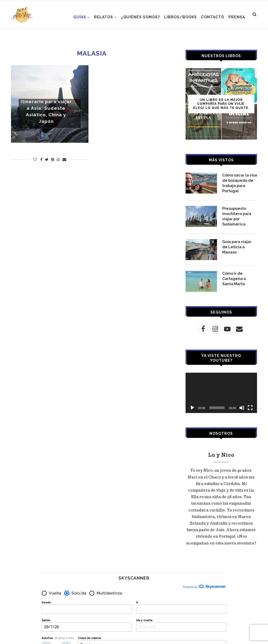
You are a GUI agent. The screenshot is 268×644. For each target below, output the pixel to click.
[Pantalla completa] (250, 407)
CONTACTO (213, 17)
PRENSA (237, 17)
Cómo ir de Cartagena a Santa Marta (234, 277)
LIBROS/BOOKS (180, 17)
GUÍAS (80, 17)
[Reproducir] (192, 407)
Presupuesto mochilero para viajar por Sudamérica (237, 215)
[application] (221, 392)
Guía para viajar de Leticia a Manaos (237, 246)
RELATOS (104, 17)
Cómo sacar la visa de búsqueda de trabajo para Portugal (239, 183)
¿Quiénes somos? (140, 17)
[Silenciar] (242, 407)
